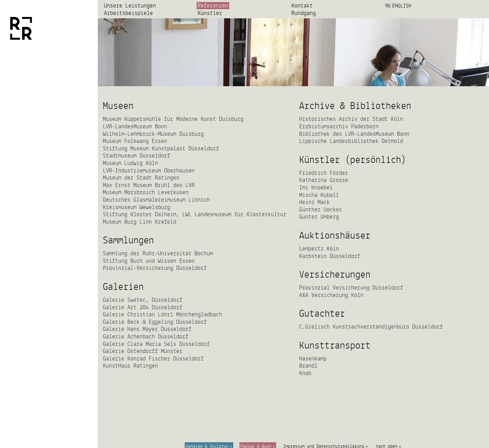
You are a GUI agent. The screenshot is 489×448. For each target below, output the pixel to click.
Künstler (210, 13)
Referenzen (213, 6)
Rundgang (304, 13)
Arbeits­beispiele (128, 13)
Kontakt (302, 6)
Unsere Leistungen (130, 6)
